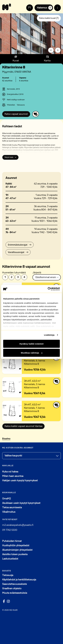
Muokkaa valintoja (32, 353)
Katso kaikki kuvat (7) (49, 18)
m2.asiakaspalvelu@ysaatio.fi (18, 525)
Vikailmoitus (9, 512)
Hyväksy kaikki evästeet (31, 344)
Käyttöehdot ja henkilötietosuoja (19, 580)
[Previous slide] (51, 50)
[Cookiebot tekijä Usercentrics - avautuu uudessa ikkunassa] (48, 289)
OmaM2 (20, 498)
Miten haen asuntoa (13, 476)
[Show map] (47, 59)
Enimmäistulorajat (20, 245)
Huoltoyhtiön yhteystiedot (16, 546)
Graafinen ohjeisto (12, 589)
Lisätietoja (49, 335)
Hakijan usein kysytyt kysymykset (20, 481)
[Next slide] (58, 50)
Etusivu (6, 439)
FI (30, 8)
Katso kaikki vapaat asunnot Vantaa (23, 426)
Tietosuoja (8, 575)
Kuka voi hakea (10, 472)
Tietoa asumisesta (12, 508)
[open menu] (57, 8)
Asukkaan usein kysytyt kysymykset (21, 503)
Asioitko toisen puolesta (15, 554)
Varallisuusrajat (18, 252)
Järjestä (37, 273)
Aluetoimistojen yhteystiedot (17, 550)
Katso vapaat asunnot (16, 114)
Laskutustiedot (10, 559)
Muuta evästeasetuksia (15, 593)
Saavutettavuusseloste (15, 584)
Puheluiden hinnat (12, 541)
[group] (31, 33)
